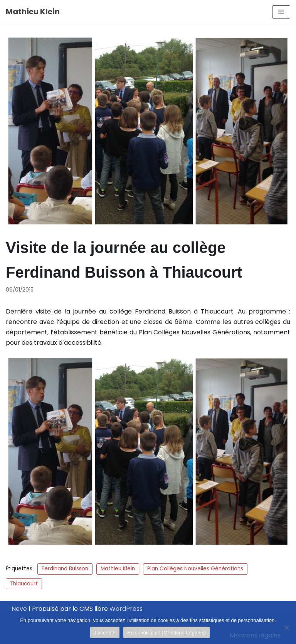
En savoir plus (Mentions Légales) (166, 633)
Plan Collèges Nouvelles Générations (195, 569)
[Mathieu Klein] (33, 12)
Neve (19, 609)
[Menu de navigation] (281, 12)
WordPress (126, 609)
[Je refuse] (286, 627)
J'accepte (105, 633)
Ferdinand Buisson (65, 569)
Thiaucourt (24, 584)
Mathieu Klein (118, 569)
